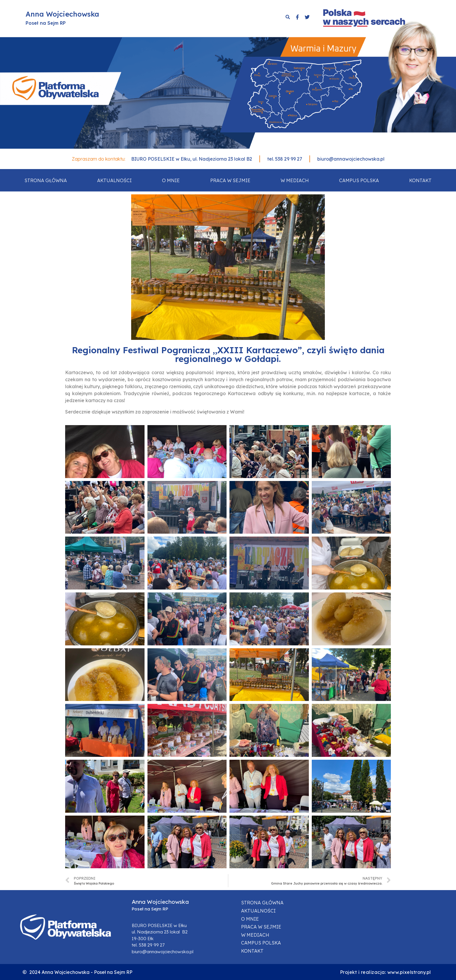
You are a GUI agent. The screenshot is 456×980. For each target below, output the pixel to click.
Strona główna (46, 180)
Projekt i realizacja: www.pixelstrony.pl (385, 972)
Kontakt (420, 180)
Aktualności (114, 180)
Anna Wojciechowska (62, 14)
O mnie (171, 180)
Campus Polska (359, 180)
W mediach (295, 180)
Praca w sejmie (230, 180)
